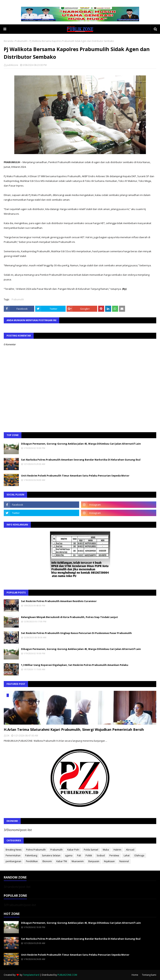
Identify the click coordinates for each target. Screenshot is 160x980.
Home (135, 975)
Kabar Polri (73, 850)
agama (69, 855)
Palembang (31, 855)
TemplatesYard (31, 975)
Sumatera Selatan (51, 855)
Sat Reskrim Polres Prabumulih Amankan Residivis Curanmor (59, 601)
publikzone (12, 65)
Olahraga (139, 855)
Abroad (130, 850)
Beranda (8, 41)
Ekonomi (47, 861)
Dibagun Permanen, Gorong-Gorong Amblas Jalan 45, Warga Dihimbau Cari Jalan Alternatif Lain (81, 444)
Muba (106, 850)
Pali (79, 855)
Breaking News (14, 850)
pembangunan (13, 861)
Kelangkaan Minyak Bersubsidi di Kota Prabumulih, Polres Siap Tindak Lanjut (69, 617)
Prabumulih (21, 41)
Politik (89, 855)
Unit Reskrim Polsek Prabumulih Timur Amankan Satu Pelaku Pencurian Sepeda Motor (75, 476)
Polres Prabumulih (36, 850)
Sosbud (101, 855)
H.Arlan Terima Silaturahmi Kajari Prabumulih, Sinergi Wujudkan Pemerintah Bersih (74, 729)
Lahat (127, 855)
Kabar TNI (62, 861)
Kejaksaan (109, 861)
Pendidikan (32, 861)
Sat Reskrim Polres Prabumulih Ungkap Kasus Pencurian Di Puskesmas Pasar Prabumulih (76, 633)
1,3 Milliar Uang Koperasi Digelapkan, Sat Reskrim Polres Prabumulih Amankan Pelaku (75, 665)
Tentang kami (149, 975)
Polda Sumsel (91, 850)
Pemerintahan (13, 855)
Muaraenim (78, 861)
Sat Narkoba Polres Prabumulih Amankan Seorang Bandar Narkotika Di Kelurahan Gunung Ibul (81, 460)
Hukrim (117, 850)
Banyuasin (94, 861)
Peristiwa (114, 855)
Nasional (124, 861)
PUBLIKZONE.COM (67, 975)
